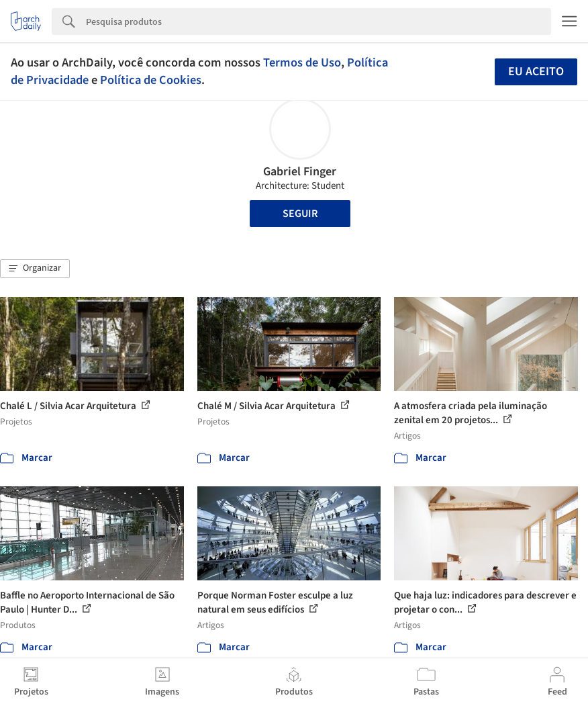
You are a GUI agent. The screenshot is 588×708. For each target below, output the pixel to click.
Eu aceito (536, 72)
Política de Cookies (151, 80)
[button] (35, 269)
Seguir (300, 214)
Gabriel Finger (300, 172)
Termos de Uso (302, 62)
